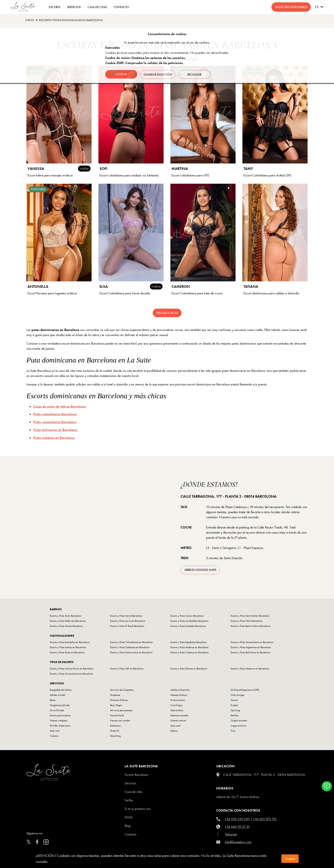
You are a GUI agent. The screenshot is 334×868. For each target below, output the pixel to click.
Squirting (235, 710)
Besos (53, 700)
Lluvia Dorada (57, 710)
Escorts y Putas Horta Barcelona (247, 621)
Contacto (130, 834)
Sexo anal (175, 726)
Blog (127, 826)
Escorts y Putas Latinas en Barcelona (68, 647)
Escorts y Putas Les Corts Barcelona (128, 621)
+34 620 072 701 (265, 819)
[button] (327, 786)
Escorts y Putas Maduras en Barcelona (250, 669)
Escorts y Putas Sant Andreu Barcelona (250, 616)
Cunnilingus (176, 705)
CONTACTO (121, 7)
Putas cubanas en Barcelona (54, 438)
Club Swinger (238, 695)
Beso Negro (116, 705)
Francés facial (117, 715)
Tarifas (129, 800)
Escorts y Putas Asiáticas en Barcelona (189, 647)
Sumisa (234, 700)
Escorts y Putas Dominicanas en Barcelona (71, 20)
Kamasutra (115, 726)
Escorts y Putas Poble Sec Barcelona (68, 621)
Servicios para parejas (121, 710)
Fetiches (235, 715)
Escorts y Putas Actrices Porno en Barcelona (72, 669)
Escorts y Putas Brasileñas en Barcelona (70, 642)
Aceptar (290, 859)
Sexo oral (55, 731)
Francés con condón (120, 720)
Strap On (115, 731)
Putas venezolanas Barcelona (55, 422)
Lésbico (174, 731)
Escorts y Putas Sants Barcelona (66, 616)
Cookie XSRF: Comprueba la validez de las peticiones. (144, 63)
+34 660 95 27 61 (237, 827)
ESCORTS (55, 7)
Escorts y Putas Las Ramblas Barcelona (189, 621)
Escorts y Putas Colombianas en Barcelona (131, 642)
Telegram (231, 834)
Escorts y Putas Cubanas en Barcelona (189, 652)
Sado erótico (177, 710)
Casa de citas (133, 792)
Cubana (54, 736)
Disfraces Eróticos (119, 700)
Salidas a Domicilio (180, 690)
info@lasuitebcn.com (238, 842)
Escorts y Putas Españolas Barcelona (188, 642)
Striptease (115, 695)
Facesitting (115, 736)
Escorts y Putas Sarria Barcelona (126, 616)
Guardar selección (158, 74)
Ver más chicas (167, 313)
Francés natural (178, 720)
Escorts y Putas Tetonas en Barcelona (189, 669)
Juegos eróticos (238, 726)
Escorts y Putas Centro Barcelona (187, 616)
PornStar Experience (60, 726)
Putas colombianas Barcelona (55, 414)
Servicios (74, 7)
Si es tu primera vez (137, 809)
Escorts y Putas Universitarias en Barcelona (71, 674)
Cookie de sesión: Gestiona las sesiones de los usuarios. (145, 58)
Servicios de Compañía (122, 690)
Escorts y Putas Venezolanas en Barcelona (252, 642)
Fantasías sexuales (179, 715)
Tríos (233, 731)
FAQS (129, 817)
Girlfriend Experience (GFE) (245, 690)
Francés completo (59, 720)
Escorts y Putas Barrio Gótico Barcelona (250, 626)
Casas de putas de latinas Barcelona (59, 406)
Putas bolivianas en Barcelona (55, 430)
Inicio (30, 20)
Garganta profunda (60, 705)
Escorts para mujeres (60, 715)
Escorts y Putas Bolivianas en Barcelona (250, 652)
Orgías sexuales (239, 720)
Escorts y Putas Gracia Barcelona (66, 626)
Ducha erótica (178, 700)
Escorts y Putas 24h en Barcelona (127, 669)
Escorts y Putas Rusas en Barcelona (67, 652)
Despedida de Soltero (61, 690)
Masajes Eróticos (179, 695)
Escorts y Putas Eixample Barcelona (188, 626)
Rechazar (195, 74)
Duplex (234, 705)
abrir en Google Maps (200, 570)
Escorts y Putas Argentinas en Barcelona (251, 647)
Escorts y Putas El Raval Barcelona (127, 626)
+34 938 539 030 (237, 819)
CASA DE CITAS (97, 7)
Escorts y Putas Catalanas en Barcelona (130, 647)
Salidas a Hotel (58, 695)
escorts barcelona (136, 775)
